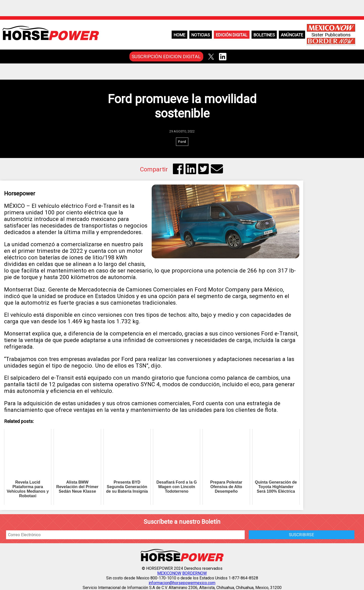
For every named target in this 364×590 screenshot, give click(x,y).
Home (179, 35)
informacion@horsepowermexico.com (182, 583)
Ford (182, 142)
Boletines (264, 35)
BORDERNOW (195, 573)
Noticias (201, 35)
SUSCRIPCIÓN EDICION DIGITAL (166, 56)
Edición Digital (232, 35)
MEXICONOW (169, 573)
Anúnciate (292, 35)
